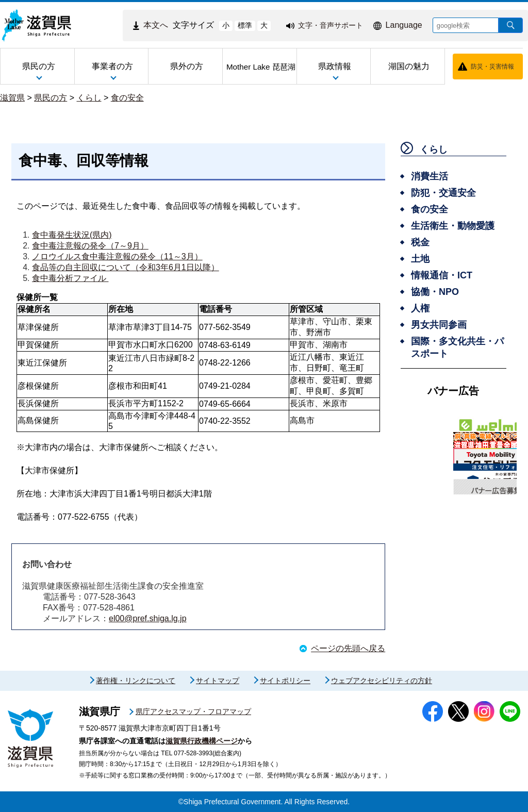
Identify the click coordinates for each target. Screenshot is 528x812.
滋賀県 (12, 98)
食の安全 (127, 98)
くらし (89, 98)
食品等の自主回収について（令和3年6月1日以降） (126, 267)
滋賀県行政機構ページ (202, 741)
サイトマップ (218, 681)
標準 (245, 25)
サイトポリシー (285, 681)
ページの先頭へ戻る (348, 648)
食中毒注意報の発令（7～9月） (90, 246)
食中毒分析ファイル (70, 278)
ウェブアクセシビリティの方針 (382, 681)
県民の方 (51, 98)
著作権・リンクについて (136, 681)
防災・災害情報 (492, 67)
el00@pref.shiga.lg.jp (148, 618)
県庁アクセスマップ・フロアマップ (193, 711)
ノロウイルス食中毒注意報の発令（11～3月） (117, 256)
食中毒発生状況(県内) (72, 235)
